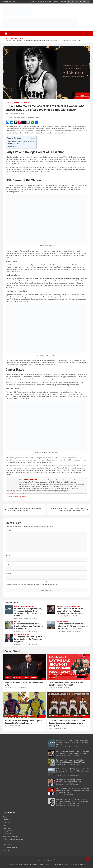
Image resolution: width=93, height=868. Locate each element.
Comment (10, 530)
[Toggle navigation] (6, 33)
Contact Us (7, 820)
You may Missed (12, 651)
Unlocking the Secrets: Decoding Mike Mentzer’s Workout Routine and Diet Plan (24, 509)
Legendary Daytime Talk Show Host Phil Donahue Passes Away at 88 (66, 684)
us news (15, 496)
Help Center (7, 828)
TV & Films (34, 677)
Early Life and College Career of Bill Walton (21, 141)
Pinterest (63, 2)
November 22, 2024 (63, 616)
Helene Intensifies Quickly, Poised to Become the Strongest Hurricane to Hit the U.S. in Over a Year (72, 626)
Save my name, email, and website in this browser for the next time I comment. (32, 584)
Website (8, 573)
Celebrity (60, 606)
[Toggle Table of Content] (32, 139)
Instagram (41, 2)
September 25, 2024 (63, 631)
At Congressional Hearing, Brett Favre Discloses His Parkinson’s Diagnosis (28, 639)
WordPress (81, 864)
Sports (8, 102)
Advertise (6, 823)
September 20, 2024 (63, 795)
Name (8, 555)
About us (6, 817)
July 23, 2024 (9, 726)
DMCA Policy (7, 845)
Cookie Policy (8, 834)
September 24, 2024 (21, 644)
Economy (17, 606)
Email (8, 564)
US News (27, 102)
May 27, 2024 (10, 114)
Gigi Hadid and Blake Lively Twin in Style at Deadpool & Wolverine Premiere (23, 722)
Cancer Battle (12, 146)
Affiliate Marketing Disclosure (13, 839)
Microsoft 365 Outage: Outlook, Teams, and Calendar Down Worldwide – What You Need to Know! (28, 612)
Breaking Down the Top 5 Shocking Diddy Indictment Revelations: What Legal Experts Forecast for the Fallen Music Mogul (72, 801)
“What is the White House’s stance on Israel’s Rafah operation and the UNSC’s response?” (67, 509)
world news (22, 496)
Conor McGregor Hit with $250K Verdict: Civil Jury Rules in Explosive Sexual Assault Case (71, 611)
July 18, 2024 (53, 728)
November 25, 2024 (20, 618)
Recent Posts (12, 603)
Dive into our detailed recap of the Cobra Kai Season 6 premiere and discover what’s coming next (68, 723)
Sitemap (6, 850)
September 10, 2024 (11, 688)
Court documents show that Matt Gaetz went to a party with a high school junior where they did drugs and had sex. (73, 791)
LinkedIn (56, 2)
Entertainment (18, 677)
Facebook (33, 2)
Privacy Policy (8, 831)
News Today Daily (25, 864)
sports (10, 496)
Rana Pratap (17, 726)
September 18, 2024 (63, 806)
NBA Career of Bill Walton (16, 144)
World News (31, 606)
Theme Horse (57, 864)
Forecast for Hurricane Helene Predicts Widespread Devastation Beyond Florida (29, 626)
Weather (17, 622)
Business (24, 606)
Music (27, 677)
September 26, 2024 (21, 631)
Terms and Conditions (11, 836)
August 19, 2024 (54, 688)
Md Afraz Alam (19, 114)
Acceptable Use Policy (11, 847)
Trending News (17, 102)
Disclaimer (7, 842)
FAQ (4, 825)
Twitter (49, 2)
